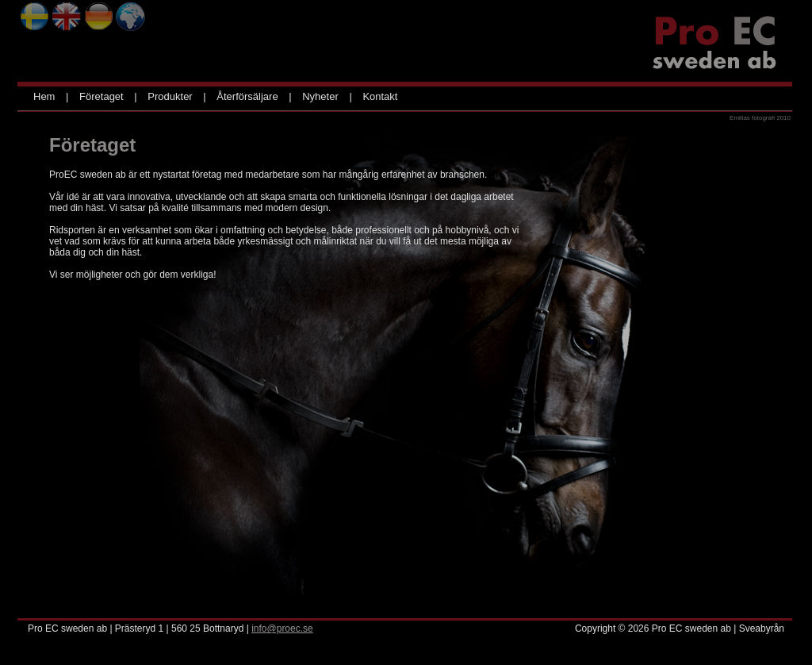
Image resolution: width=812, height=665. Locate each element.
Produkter (170, 96)
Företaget (101, 96)
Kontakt (380, 96)
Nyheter (320, 96)
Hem (44, 96)
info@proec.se (282, 628)
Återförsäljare (247, 96)
